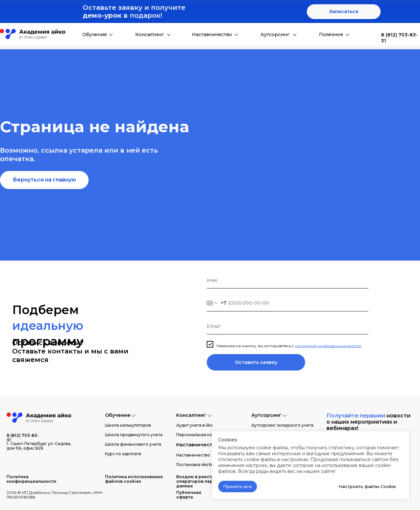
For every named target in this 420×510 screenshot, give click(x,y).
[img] (371, 35)
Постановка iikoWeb (197, 465)
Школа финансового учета (133, 444)
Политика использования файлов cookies (134, 479)
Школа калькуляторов (128, 425)
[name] (288, 280)
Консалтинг (149, 34)
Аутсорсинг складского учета (282, 425)
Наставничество (212, 34)
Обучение (95, 34)
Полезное (331, 34)
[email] (288, 326)
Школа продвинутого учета (134, 435)
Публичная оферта (189, 495)
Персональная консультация (206, 435)
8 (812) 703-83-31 (23, 438)
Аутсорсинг (275, 34)
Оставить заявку (256, 362)
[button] (344, 12)
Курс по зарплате (123, 454)
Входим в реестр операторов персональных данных (207, 481)
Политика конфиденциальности (31, 479)
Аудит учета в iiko (194, 425)
